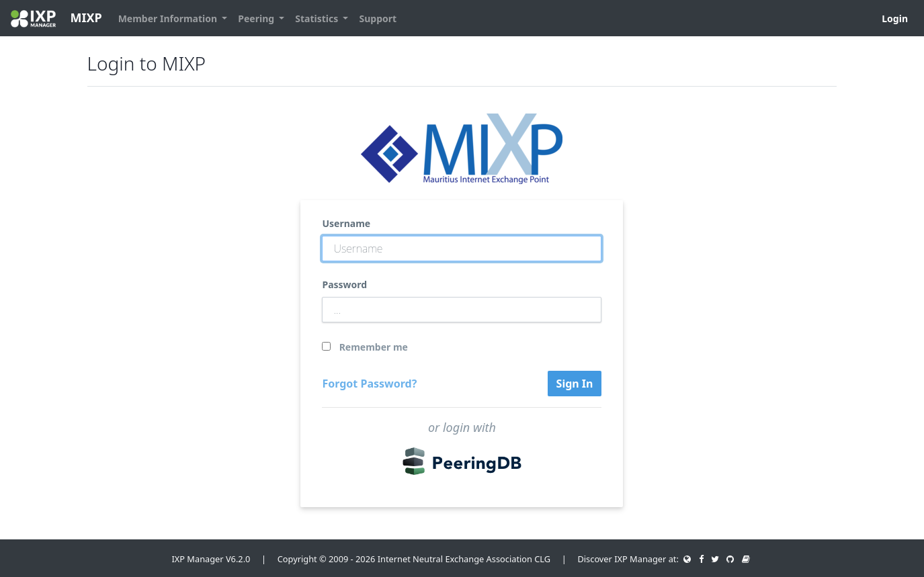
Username (346, 223)
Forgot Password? (369, 384)
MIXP (56, 18)
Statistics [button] (318, 18)
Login (895, 18)
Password (344, 284)
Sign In (575, 384)
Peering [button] (257, 18)
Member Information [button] (169, 18)
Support (378, 18)
